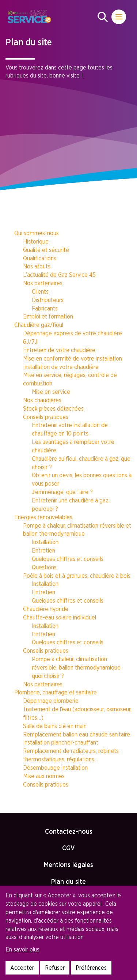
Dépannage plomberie (51, 701)
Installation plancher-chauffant (61, 742)
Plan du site (68, 881)
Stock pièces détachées (53, 408)
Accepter (22, 968)
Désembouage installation (55, 768)
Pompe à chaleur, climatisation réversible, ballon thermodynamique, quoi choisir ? (77, 667)
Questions (44, 567)
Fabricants (45, 308)
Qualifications (40, 258)
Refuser (55, 968)
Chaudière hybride (46, 609)
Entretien (43, 550)
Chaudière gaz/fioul (39, 325)
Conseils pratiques (46, 417)
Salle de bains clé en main (55, 726)
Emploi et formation (48, 316)
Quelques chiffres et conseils (68, 559)
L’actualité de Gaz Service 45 (59, 275)
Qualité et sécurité (46, 250)
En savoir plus (22, 949)
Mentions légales (68, 865)
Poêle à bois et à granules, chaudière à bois (77, 576)
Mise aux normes (44, 776)
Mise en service (51, 392)
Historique (36, 241)
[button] (103, 17)
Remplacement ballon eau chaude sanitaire (77, 734)
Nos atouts (37, 266)
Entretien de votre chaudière (59, 350)
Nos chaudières (42, 400)
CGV (68, 848)
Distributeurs (48, 300)
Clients (40, 291)
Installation (45, 542)
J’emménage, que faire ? (62, 492)
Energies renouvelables (43, 517)
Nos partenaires (43, 283)
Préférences (91, 968)
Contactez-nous (69, 831)
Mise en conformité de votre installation (73, 358)
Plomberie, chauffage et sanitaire (56, 692)
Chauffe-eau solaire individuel (60, 617)
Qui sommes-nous (37, 233)
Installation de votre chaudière (61, 367)
